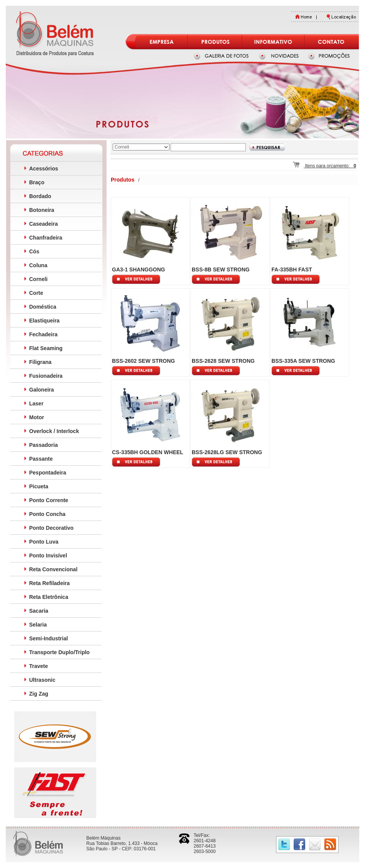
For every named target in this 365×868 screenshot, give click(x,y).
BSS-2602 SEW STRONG (143, 361)
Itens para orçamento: (325, 166)
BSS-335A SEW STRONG (303, 361)
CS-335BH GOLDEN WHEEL (148, 452)
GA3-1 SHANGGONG (138, 269)
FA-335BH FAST (292, 269)
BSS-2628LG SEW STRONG (227, 452)
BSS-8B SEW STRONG (221, 269)
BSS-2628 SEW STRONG (223, 361)
